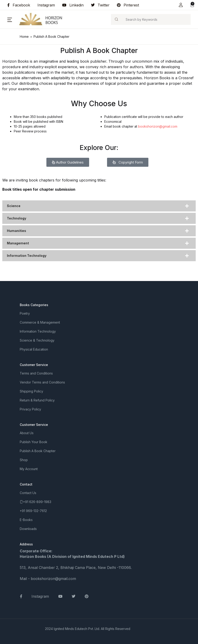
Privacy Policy (30, 409)
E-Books (26, 520)
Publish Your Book (34, 442)
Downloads (28, 529)
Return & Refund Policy (37, 400)
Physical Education (34, 349)
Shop (24, 460)
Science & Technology (37, 340)
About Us (27, 433)
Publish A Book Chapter (38, 451)
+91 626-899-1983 (37, 502)
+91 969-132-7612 (33, 511)
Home (24, 37)
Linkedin (73, 5)
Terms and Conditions (36, 373)
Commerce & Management (40, 322)
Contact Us (28, 493)
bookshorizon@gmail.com (158, 126)
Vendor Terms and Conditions (42, 382)
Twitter (100, 5)
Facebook (19, 5)
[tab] (99, 206)
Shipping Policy (31, 391)
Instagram (46, 5)
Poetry (25, 313)
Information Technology (38, 331)
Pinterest (128, 5)
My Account (29, 469)
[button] (181, 5)
